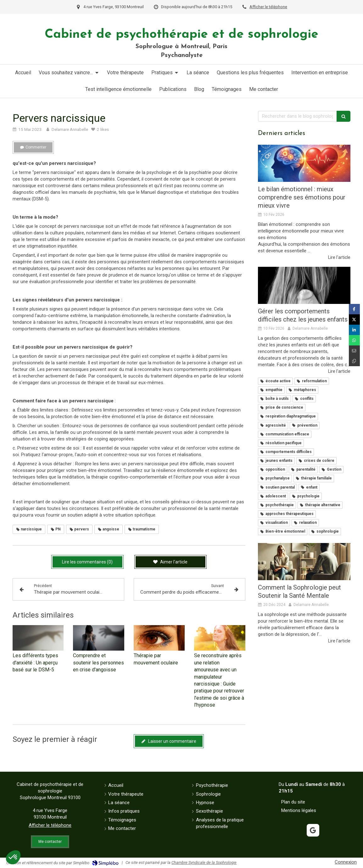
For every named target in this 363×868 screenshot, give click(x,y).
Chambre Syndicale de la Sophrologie (204, 862)
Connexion (346, 862)
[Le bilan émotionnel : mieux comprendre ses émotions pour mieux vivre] (304, 163)
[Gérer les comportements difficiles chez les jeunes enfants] (304, 285)
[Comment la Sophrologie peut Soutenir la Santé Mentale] (304, 562)
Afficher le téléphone (268, 7)
